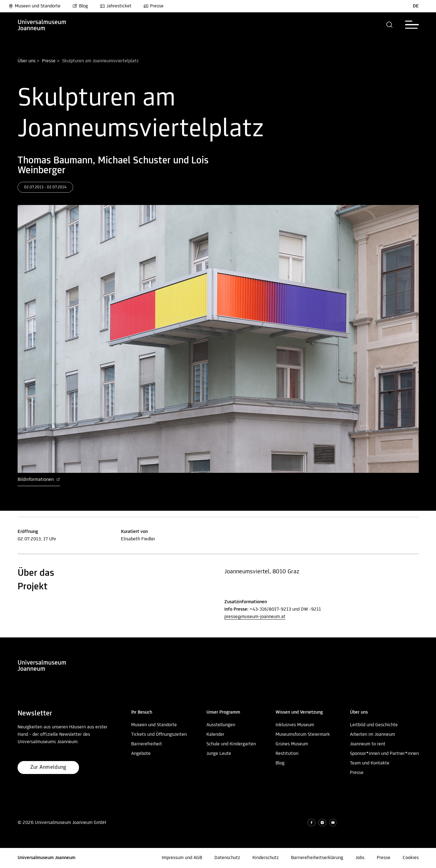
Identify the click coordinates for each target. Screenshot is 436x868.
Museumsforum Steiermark (303, 735)
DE (416, 6)
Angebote (141, 754)
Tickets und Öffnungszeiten (159, 735)
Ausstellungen (221, 725)
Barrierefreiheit (147, 744)
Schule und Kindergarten (231, 744)
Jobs (360, 858)
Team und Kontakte (370, 763)
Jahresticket (116, 6)
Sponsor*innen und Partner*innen (384, 754)
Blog (80, 6)
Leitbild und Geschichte (374, 725)
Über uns (27, 61)
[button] (390, 25)
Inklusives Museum (295, 725)
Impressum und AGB (182, 858)
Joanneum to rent (368, 744)
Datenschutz (227, 858)
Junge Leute (219, 754)
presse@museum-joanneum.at (255, 617)
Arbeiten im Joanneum (372, 735)
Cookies (411, 858)
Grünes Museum (292, 744)
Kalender (215, 735)
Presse (154, 6)
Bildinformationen (39, 480)
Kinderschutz (266, 858)
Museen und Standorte (34, 6)
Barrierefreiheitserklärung (317, 858)
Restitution (287, 754)
